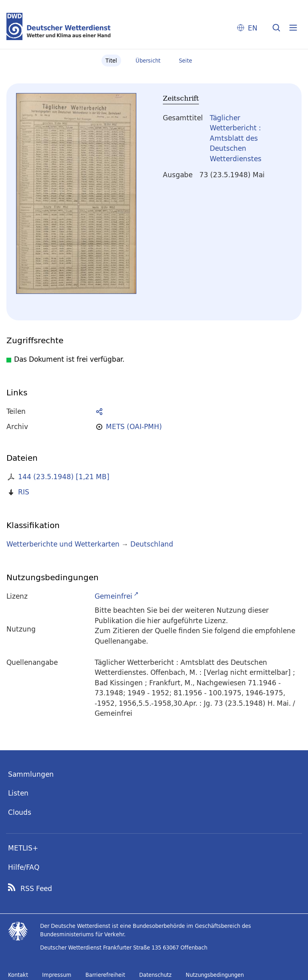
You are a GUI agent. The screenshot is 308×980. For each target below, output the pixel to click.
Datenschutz (155, 975)
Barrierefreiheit (105, 975)
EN (253, 28)
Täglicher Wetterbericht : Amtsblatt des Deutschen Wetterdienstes (236, 138)
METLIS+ (23, 848)
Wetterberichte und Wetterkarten (63, 544)
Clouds (20, 812)
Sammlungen (31, 774)
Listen (18, 793)
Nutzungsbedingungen (215, 975)
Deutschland (152, 544)
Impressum (57, 975)
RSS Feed (36, 889)
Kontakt (18, 975)
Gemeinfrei (113, 596)
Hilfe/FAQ (24, 867)
